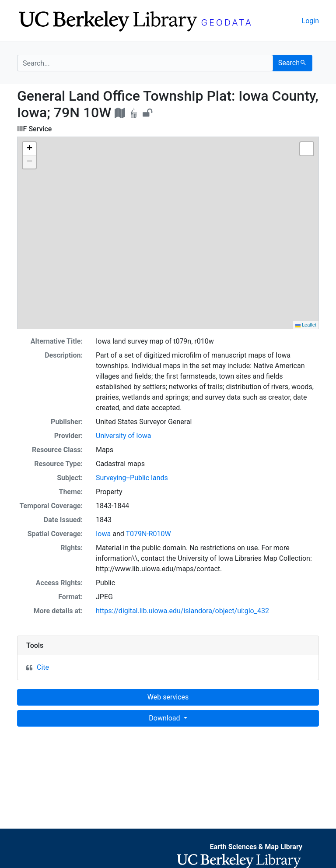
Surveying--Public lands (132, 478)
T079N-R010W (148, 534)
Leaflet (306, 325)
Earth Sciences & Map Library (256, 847)
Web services (168, 697)
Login (310, 21)
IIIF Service (34, 129)
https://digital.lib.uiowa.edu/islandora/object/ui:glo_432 (182, 611)
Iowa (103, 534)
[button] (29, 149)
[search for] (145, 63)
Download (165, 718)
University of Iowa (123, 436)
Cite (43, 667)
